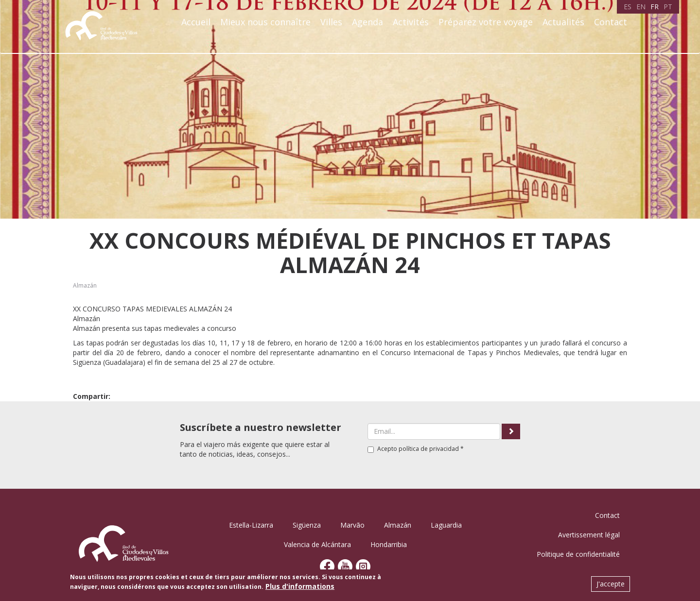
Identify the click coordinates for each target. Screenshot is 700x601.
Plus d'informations (300, 586)
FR (655, 7)
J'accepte (611, 584)
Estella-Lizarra (251, 525)
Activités (411, 22)
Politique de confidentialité (578, 554)
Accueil (196, 22)
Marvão (352, 525)
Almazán (85, 285)
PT (668, 7)
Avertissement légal (589, 535)
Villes (331, 22)
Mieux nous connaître (265, 22)
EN (641, 7)
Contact (611, 22)
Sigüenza (307, 525)
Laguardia (446, 525)
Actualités (563, 22)
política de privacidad (429, 449)
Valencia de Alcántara (317, 544)
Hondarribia (389, 544)
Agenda (367, 22)
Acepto (416, 449)
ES (628, 7)
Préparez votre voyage (486, 22)
